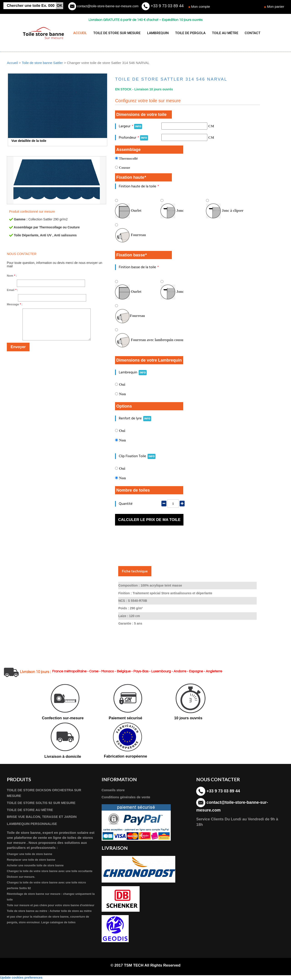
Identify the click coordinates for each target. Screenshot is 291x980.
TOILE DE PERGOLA (187, 33)
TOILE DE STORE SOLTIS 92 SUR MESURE (43, 803)
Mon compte (201, 6)
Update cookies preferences (21, 978)
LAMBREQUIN (156, 33)
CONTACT (248, 33)
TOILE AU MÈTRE (221, 33)
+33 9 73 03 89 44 (167, 6)
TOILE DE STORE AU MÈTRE (31, 810)
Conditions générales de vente (127, 797)
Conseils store (114, 790)
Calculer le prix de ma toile (149, 519)
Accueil (13, 63)
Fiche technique (135, 571)
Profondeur (133, 137)
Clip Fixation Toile (137, 456)
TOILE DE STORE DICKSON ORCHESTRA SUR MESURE (46, 793)
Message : (15, 304)
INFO (138, 126)
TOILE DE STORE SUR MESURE (116, 33)
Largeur (130, 126)
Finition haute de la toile (139, 186)
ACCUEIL (80, 33)
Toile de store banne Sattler (43, 63)
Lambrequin (133, 372)
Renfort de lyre (135, 418)
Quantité (125, 504)
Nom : (12, 276)
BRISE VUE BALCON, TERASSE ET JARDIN (43, 817)
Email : (12, 290)
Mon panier (275, 6)
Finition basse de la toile (138, 267)
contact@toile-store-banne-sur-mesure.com (107, 6)
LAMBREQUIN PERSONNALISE (33, 824)
